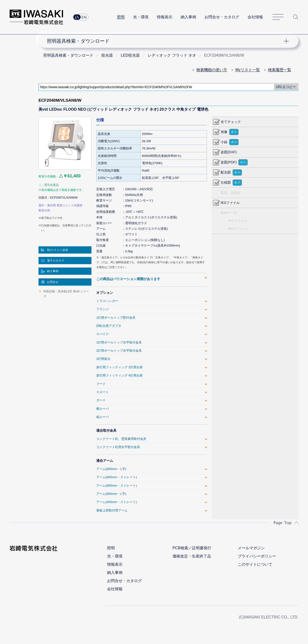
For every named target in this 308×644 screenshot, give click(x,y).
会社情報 (255, 17)
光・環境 (141, 17)
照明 (121, 17)
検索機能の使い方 (212, 70)
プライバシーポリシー (257, 556)
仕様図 (226, 182)
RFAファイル (238, 229)
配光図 (226, 172)
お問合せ (53, 282)
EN (84, 17)
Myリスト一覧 (247, 70)
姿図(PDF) (229, 162)
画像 (224, 132)
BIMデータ (229, 213)
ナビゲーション (166, 41)
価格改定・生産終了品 (192, 556)
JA (77, 17)
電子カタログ (56, 261)
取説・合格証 (231, 193)
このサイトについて (255, 564)
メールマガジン (251, 548)
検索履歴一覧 (280, 70)
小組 (224, 142)
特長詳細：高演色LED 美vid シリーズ (66, 294)
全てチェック (231, 122)
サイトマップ (278, 17)
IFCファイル (238, 221)
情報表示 (165, 17)
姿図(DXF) (229, 152)
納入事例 (188, 17)
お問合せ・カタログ (222, 17)
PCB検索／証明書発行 (192, 548)
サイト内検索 (296, 17)
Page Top (283, 523)
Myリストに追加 (58, 250)
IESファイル (230, 203)
